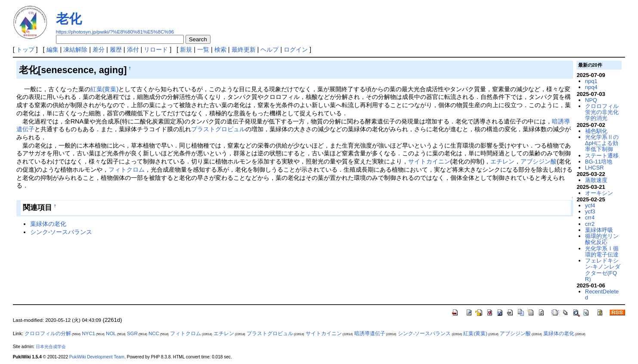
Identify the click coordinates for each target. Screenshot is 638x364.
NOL (111, 333)
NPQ (591, 100)
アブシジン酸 (539, 161)
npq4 (591, 87)
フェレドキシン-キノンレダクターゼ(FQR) (603, 270)
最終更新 (244, 49)
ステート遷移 (602, 156)
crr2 (590, 224)
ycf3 (590, 211)
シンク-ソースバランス (61, 232)
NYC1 (88, 333)
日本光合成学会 (51, 347)
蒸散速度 (596, 180)
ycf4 (590, 205)
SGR (132, 333)
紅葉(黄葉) (105, 89)
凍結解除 (75, 49)
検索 (220, 49)
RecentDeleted (602, 295)
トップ (25, 49)
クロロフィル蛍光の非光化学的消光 (602, 112)
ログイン (296, 49)
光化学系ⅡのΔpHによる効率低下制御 (602, 143)
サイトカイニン (429, 161)
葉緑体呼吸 (599, 230)
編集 (53, 49)
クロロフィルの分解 (48, 333)
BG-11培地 (599, 162)
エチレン (502, 161)
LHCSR (595, 168)
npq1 (591, 81)
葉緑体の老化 (48, 224)
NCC (154, 333)
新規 (186, 49)
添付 (133, 49)
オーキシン (599, 193)
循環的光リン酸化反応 (602, 239)
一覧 (203, 49)
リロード (156, 49)
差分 (99, 49)
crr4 (590, 217)
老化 (69, 19)
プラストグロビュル (218, 129)
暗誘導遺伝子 (370, 333)
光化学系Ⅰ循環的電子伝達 (602, 251)
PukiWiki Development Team (97, 357)
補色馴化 (596, 131)
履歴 (116, 49)
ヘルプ (269, 49)
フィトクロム (127, 170)
